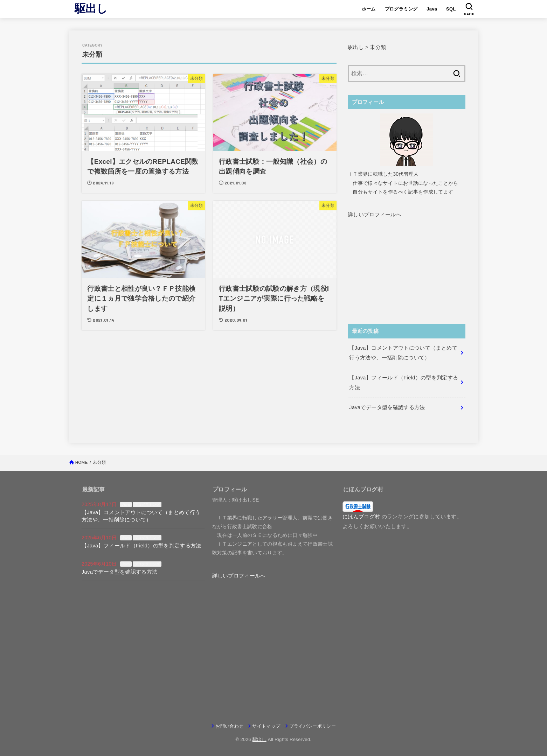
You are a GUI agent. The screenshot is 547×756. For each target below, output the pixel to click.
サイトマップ (266, 726)
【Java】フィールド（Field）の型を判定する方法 (141, 546)
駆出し (91, 9)
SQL (451, 9)
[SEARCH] (469, 9)
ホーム (369, 9)
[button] (375, 215)
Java (432, 9)
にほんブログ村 (361, 517)
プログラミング (401, 9)
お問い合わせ (229, 726)
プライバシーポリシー (313, 726)
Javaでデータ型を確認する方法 (119, 572)
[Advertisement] (407, 281)
